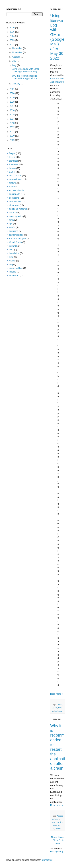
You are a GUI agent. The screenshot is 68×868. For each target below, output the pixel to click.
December (18, 48)
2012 (13, 127)
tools (11, 220)
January (17, 84)
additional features (18, 209)
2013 (13, 123)
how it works (15, 202)
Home (57, 843)
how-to (12, 168)
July (15, 61)
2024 (13, 36)
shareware (14, 276)
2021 (13, 89)
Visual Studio (15, 242)
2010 (13, 136)
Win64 (12, 227)
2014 (13, 119)
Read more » (56, 694)
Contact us (47, 860)
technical (58, 711)
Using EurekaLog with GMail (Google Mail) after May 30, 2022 (57, 37)
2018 (13, 102)
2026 (13, 28)
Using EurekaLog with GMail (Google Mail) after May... (25, 70)
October (17, 57)
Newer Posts (57, 837)
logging (13, 272)
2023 (13, 40)
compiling (14, 231)
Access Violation (17, 190)
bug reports (15, 194)
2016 (13, 110)
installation (14, 253)
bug (11, 265)
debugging (14, 198)
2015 (13, 115)
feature (12, 183)
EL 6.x (12, 172)
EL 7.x (54, 708)
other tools (14, 205)
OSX (11, 250)
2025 (13, 32)
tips (11, 224)
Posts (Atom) (56, 852)
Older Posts (58, 840)
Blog (11, 257)
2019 (13, 98)
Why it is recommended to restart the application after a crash (58, 747)
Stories (58, 828)
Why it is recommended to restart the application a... (25, 77)
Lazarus (13, 246)
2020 (13, 93)
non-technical (16, 179)
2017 (13, 106)
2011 (13, 132)
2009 (13, 140)
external (13, 213)
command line (16, 268)
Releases (14, 164)
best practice (57, 822)
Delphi (60, 705)
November (18, 52)
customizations (16, 235)
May (15, 65)
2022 (13, 45)
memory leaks (16, 216)
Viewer (12, 261)
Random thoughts (18, 239)
